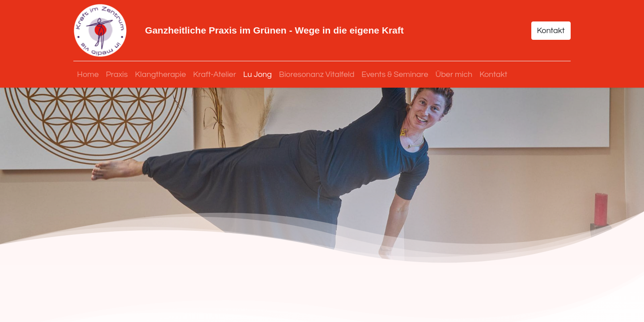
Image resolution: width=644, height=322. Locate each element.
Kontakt (551, 31)
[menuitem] (88, 74)
